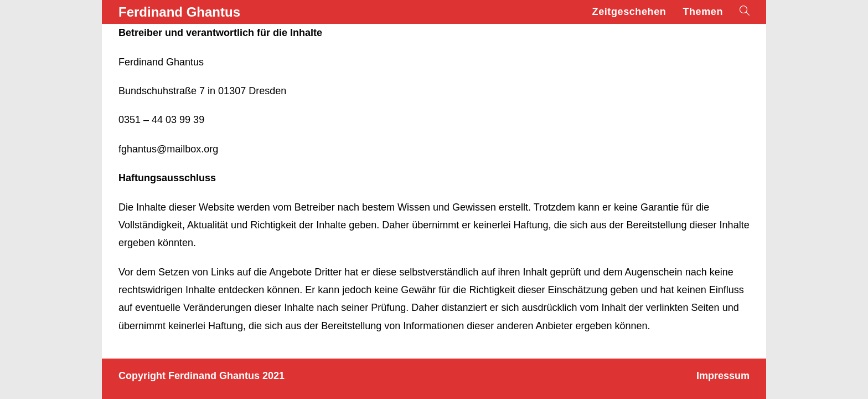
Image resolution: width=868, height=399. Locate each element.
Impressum (723, 376)
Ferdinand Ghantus (179, 12)
